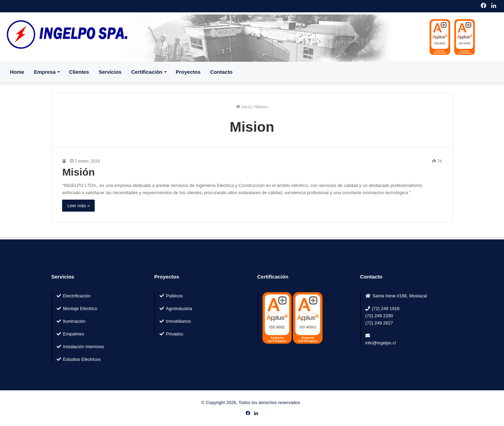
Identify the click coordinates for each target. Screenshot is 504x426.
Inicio (244, 107)
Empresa (45, 72)
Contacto (221, 72)
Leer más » (78, 206)
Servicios (110, 72)
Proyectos (188, 72)
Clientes (79, 72)
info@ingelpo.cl (381, 343)
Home (17, 72)
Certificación (147, 72)
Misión (78, 172)
